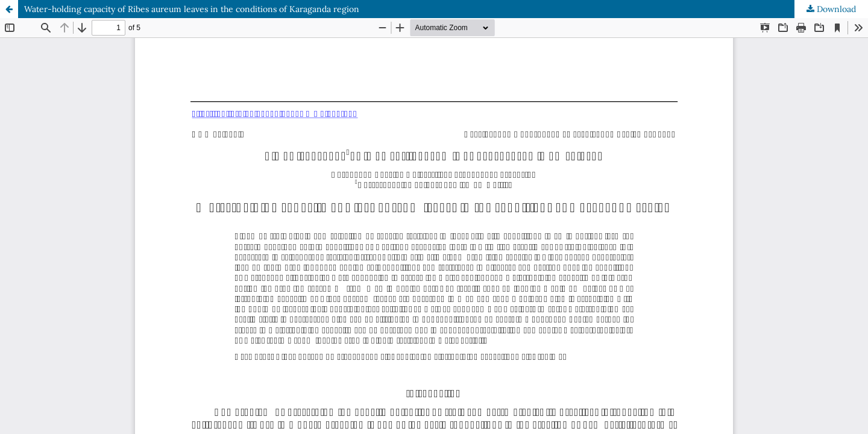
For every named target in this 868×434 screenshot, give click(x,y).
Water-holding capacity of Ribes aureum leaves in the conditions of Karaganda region (192, 9)
